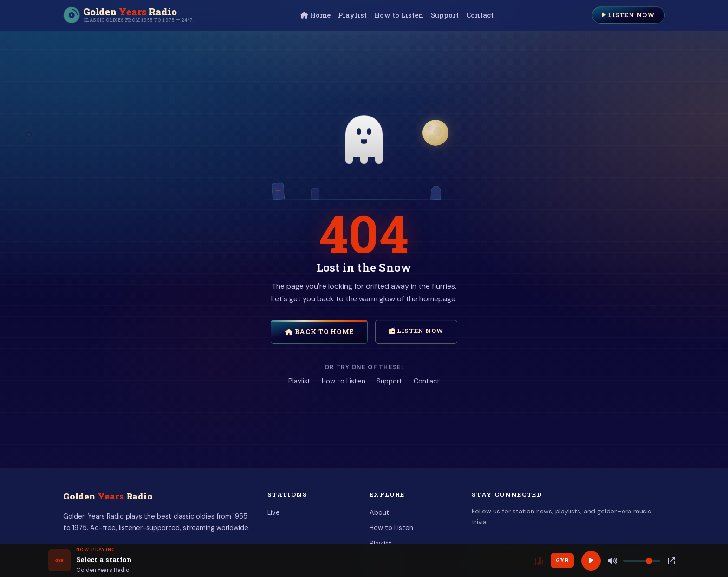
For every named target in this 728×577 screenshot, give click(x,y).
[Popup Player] (671, 561)
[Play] (591, 561)
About (380, 512)
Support (445, 15)
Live (274, 512)
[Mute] (612, 561)
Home (315, 15)
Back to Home (319, 332)
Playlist (352, 15)
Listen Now (628, 15)
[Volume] (642, 561)
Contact (480, 15)
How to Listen (399, 15)
